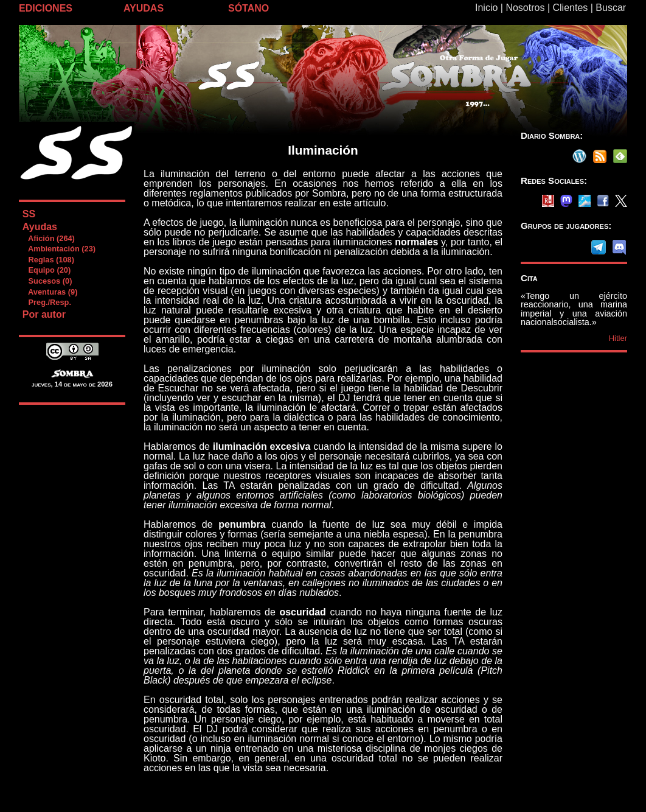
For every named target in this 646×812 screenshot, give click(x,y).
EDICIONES (46, 8)
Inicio (486, 8)
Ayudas (40, 227)
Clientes (570, 8)
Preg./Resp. (47, 302)
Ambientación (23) (59, 249)
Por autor (44, 314)
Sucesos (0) (47, 281)
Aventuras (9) (50, 292)
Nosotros (525, 8)
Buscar (611, 8)
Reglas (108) (48, 260)
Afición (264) (48, 238)
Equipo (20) (46, 270)
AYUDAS (144, 8)
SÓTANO (248, 8)
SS (29, 214)
